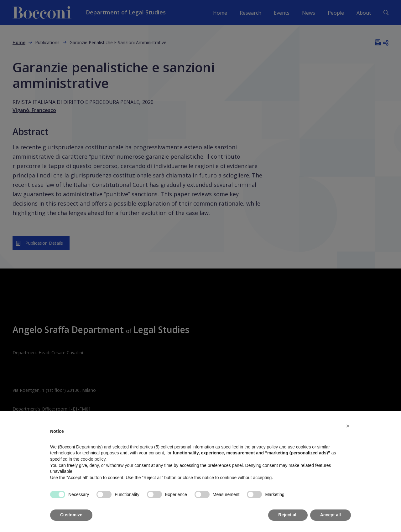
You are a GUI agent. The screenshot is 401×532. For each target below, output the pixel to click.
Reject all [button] (288, 515)
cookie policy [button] (93, 459)
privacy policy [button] (265, 447)
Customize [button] (71, 515)
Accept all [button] (331, 515)
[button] (348, 426)
